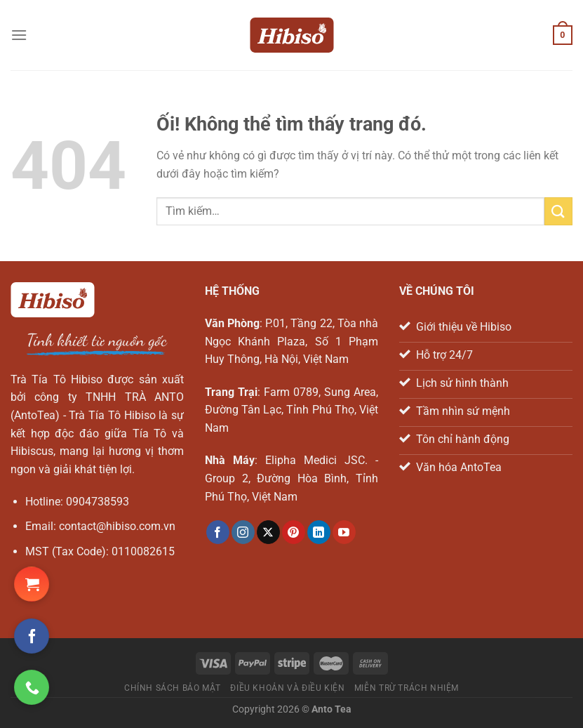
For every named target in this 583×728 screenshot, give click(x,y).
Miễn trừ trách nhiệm (407, 688)
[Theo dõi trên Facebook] (218, 532)
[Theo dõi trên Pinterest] (294, 532)
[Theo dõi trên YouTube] (344, 532)
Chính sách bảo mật (173, 688)
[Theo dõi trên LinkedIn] (319, 532)
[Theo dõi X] (268, 532)
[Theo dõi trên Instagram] (243, 532)
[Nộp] (558, 211)
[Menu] (19, 35)
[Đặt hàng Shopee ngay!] (32, 584)
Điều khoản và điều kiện (287, 688)
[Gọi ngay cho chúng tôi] (32, 687)
